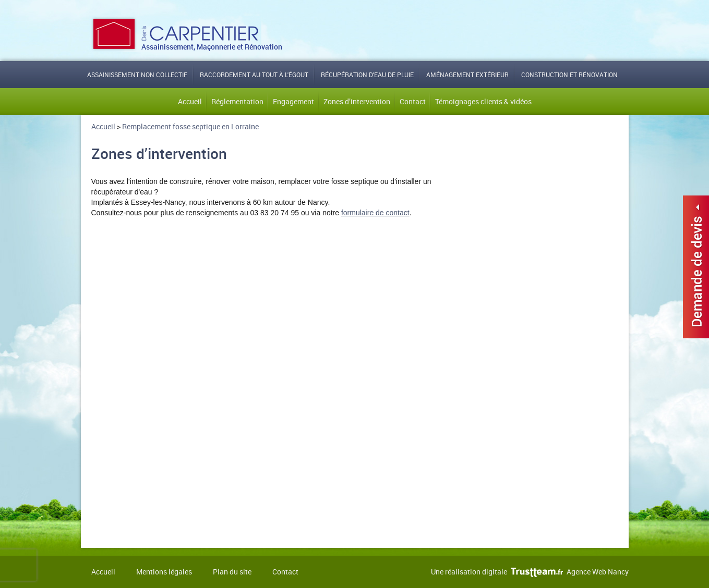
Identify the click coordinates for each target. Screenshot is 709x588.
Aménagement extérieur (467, 75)
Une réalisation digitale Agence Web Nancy (530, 572)
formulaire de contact (375, 213)
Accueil (190, 101)
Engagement (293, 101)
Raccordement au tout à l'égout (254, 75)
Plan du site (232, 572)
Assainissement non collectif (137, 75)
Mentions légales (164, 572)
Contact (413, 101)
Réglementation (237, 101)
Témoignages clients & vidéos (483, 101)
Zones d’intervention (357, 101)
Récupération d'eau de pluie (367, 75)
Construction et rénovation (569, 75)
